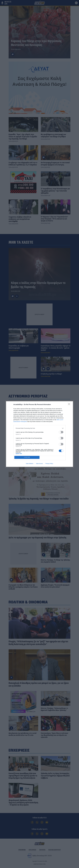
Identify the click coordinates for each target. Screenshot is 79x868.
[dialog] (39, 434)
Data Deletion (30, 464)
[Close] (70, 405)
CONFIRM (27, 457)
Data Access (39, 464)
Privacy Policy (49, 464)
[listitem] (39, 428)
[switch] (61, 432)
